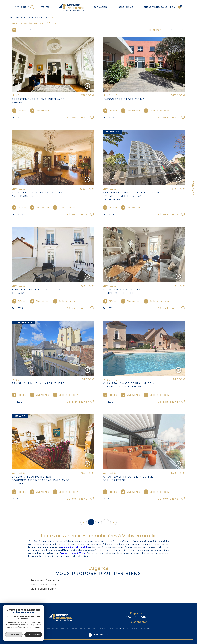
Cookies (147, 628)
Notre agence (125, 7)
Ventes (45, 7)
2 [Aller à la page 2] (98, 522)
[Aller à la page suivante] (113, 522)
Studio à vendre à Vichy (43, 589)
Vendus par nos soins (155, 7)
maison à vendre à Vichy (75, 547)
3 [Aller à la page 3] (106, 522)
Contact (193, 188)
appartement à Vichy (73, 553)
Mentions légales (114, 628)
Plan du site (103, 628)
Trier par (155, 30)
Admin (123, 628)
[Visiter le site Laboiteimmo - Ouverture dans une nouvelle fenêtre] (98, 638)
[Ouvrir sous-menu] (51, 7)
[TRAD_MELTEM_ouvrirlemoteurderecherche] (24, 7)
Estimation (101, 7)
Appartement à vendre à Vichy (47, 580)
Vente (42, 18)
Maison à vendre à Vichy (44, 585)
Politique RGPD (138, 628)
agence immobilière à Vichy (21, 18)
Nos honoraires (93, 628)
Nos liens (129, 628)
